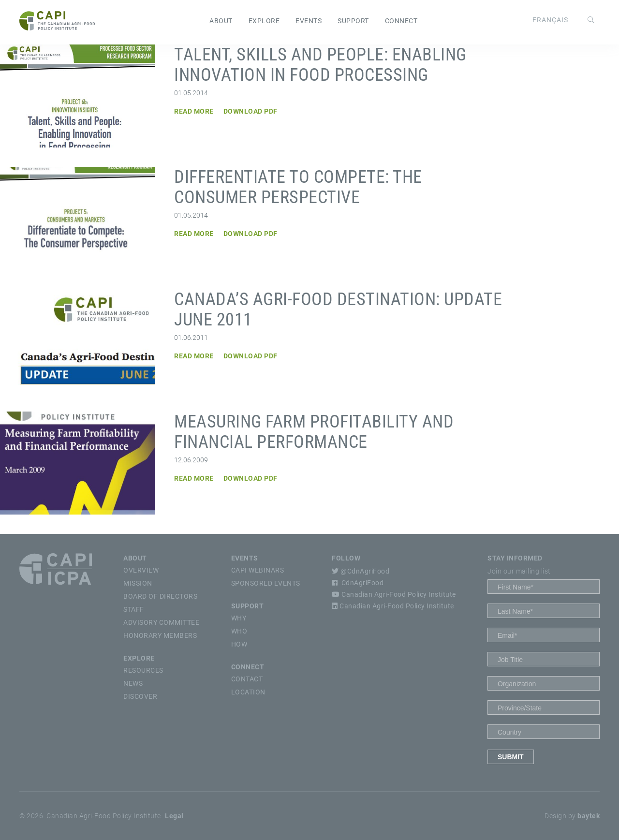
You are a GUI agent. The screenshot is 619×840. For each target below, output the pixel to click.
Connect (401, 21)
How (239, 644)
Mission (138, 583)
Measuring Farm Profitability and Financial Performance (314, 432)
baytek (589, 816)
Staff (134, 609)
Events (309, 21)
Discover (140, 696)
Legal (174, 816)
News (133, 683)
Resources (143, 670)
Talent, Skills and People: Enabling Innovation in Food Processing (320, 65)
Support (353, 21)
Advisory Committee (161, 622)
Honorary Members (160, 635)
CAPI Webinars (258, 570)
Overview (141, 570)
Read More (194, 111)
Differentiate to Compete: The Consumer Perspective (298, 187)
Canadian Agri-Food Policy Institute (394, 594)
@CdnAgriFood (361, 571)
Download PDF (251, 111)
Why (239, 618)
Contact (247, 679)
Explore (264, 21)
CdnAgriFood (358, 583)
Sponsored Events (266, 583)
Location (248, 692)
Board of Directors (160, 596)
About (221, 21)
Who (239, 631)
